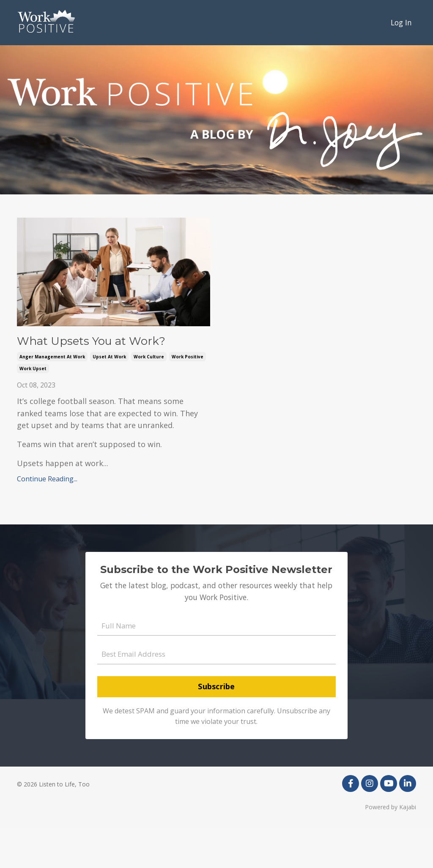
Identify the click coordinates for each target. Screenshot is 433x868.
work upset (33, 404)
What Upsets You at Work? (104, 359)
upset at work (109, 392)
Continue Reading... (47, 514)
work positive (188, 392)
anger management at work (52, 392)
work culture (149, 392)
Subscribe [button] (216, 725)
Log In (401, 22)
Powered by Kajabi (391, 846)
